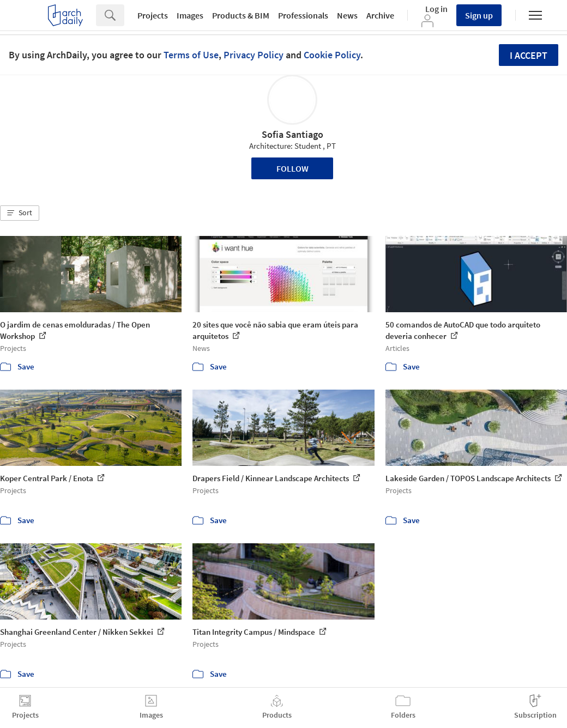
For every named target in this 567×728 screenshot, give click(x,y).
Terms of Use (191, 55)
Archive (380, 15)
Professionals (303, 15)
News (347, 15)
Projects (153, 15)
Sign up (479, 15)
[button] (20, 213)
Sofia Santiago (292, 134)
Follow (292, 168)
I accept (529, 55)
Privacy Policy (254, 55)
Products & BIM (241, 15)
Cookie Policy (332, 55)
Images (190, 15)
